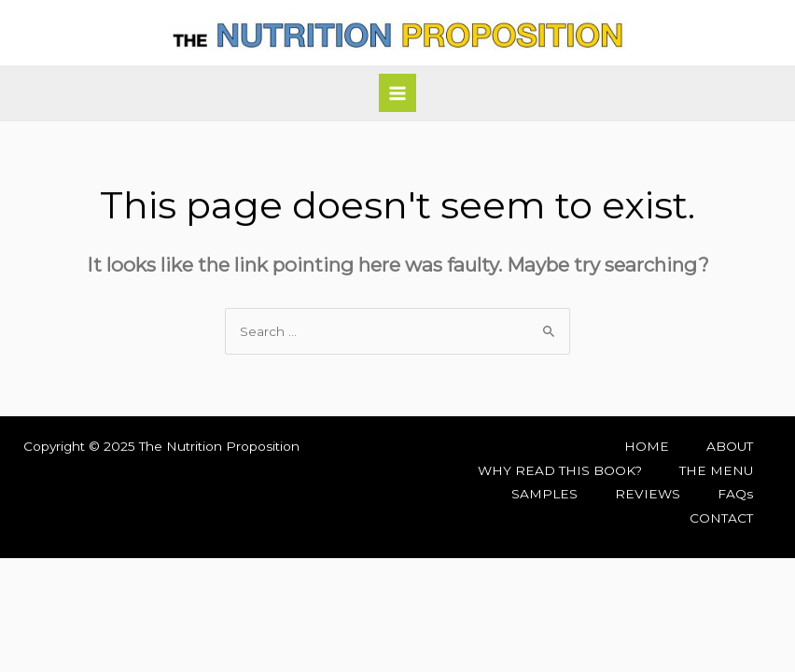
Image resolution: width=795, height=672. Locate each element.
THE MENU (716, 470)
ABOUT (730, 446)
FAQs (735, 494)
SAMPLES (544, 494)
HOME (647, 446)
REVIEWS (648, 494)
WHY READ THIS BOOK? (560, 470)
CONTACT (721, 518)
